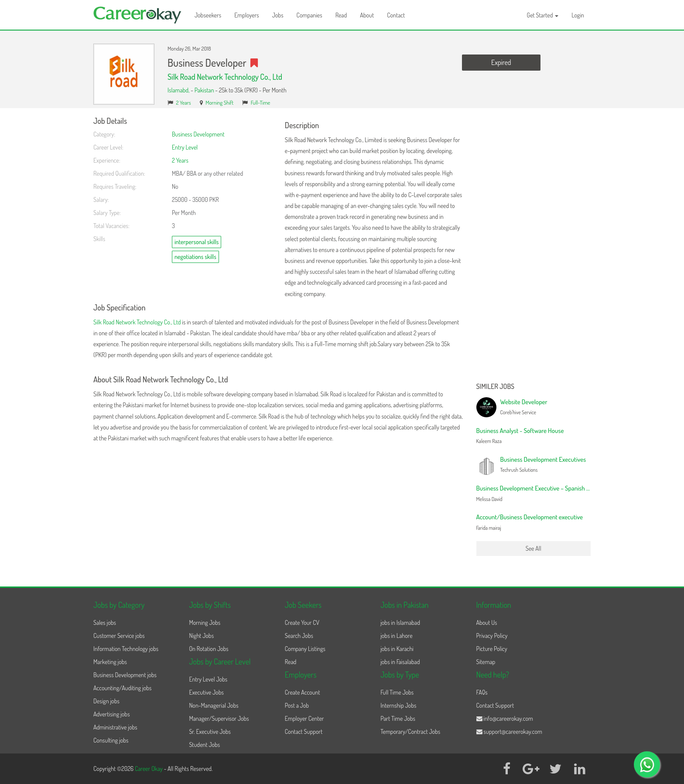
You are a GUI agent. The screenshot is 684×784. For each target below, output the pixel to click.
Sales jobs (105, 622)
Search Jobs (299, 636)
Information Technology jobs (126, 649)
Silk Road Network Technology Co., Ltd (225, 77)
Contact (396, 15)
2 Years (184, 102)
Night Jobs (201, 636)
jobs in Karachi (397, 649)
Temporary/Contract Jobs (410, 731)
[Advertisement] (534, 248)
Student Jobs (204, 745)
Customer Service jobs (119, 636)
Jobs (278, 15)
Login (578, 15)
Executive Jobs (206, 692)
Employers (247, 15)
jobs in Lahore (396, 636)
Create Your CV (302, 622)
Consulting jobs (111, 740)
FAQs (482, 692)
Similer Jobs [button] (496, 387)
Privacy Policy (492, 636)
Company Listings (305, 649)
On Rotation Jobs (209, 649)
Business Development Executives (543, 459)
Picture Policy (492, 649)
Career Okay (149, 769)
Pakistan (204, 90)
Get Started (543, 15)
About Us (487, 622)
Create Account (303, 692)
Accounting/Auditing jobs (122, 688)
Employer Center (304, 718)
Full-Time (261, 102)
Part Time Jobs (398, 718)
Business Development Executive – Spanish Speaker (542, 488)
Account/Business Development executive (530, 517)
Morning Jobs (205, 622)
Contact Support (304, 731)
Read (341, 15)
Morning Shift (219, 102)
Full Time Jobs (397, 692)
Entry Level (185, 147)
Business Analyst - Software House (520, 431)
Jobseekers (208, 15)
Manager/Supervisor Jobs (219, 718)
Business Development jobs (125, 675)
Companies (310, 15)
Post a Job (297, 705)
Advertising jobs (112, 714)
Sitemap (486, 662)
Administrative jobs (115, 727)
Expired (501, 62)
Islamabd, (179, 90)
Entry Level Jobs (208, 679)
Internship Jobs (398, 705)
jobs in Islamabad (400, 622)
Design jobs (106, 701)
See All (534, 548)
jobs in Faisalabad (400, 662)
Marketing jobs (110, 662)
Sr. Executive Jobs (210, 731)
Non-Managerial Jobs (214, 705)
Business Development (198, 134)
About (367, 15)
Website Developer (524, 402)
